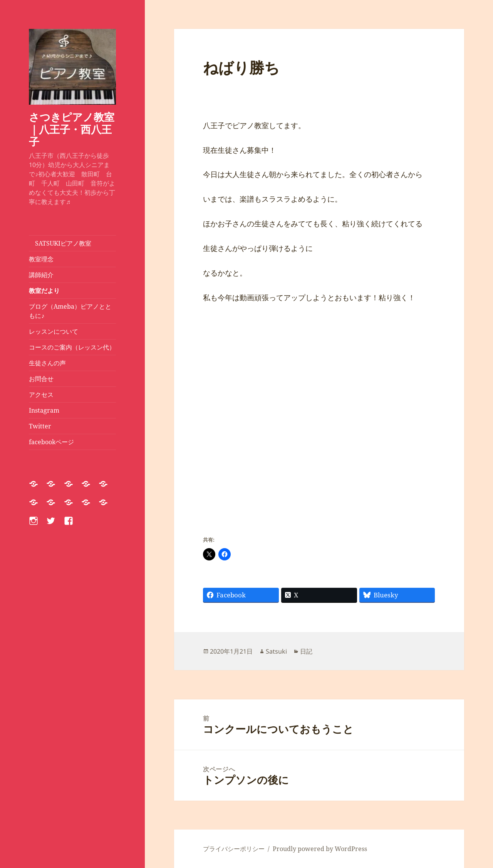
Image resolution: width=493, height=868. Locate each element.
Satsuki (276, 651)
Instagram (44, 410)
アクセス (41, 395)
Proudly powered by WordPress (320, 849)
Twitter (40, 426)
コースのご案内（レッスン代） (72, 347)
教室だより (44, 291)
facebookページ (51, 442)
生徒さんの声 (47, 363)
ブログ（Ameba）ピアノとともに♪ (70, 311)
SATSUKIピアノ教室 (60, 243)
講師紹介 (41, 275)
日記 (306, 651)
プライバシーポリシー (234, 849)
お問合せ (41, 379)
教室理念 (41, 259)
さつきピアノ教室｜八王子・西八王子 (72, 129)
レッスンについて (57, 331)
